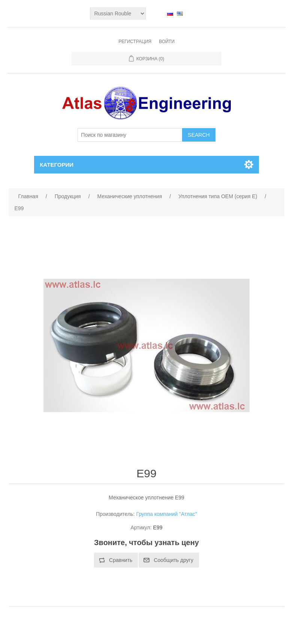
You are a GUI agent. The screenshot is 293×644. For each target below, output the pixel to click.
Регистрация (135, 42)
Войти (167, 42)
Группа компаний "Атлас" (167, 514)
